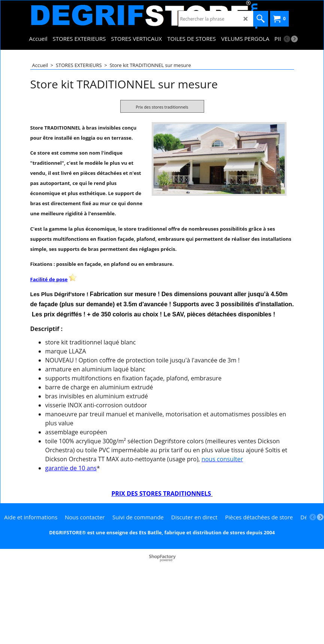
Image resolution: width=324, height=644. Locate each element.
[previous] (287, 39)
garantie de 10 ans (71, 531)
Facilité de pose (49, 343)
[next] (294, 39)
